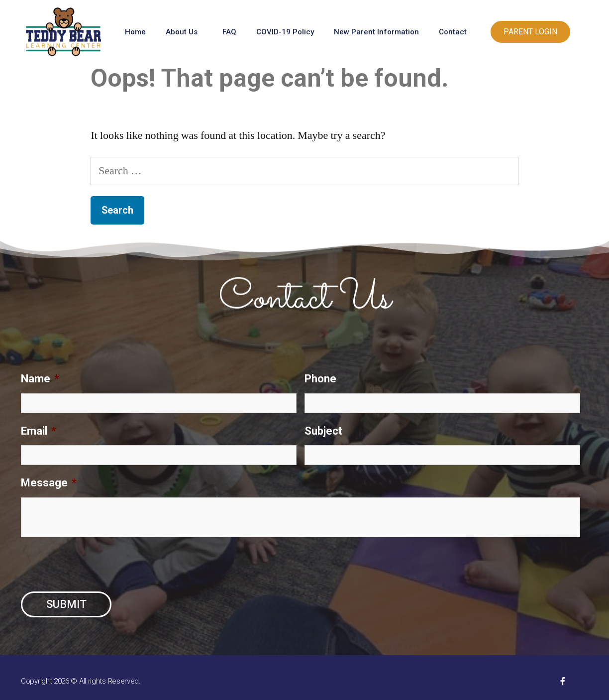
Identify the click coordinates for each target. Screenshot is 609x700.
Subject (323, 431)
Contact (455, 32)
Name (40, 379)
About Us (184, 32)
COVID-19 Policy (285, 32)
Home (135, 32)
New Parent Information (376, 32)
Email (39, 431)
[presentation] (97, 565)
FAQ (229, 32)
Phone (320, 379)
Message (49, 483)
